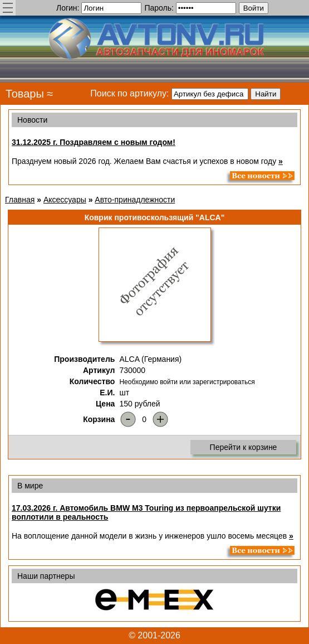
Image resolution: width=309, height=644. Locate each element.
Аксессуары (65, 200)
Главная (20, 200)
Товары (25, 94)
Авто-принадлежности (135, 200)
